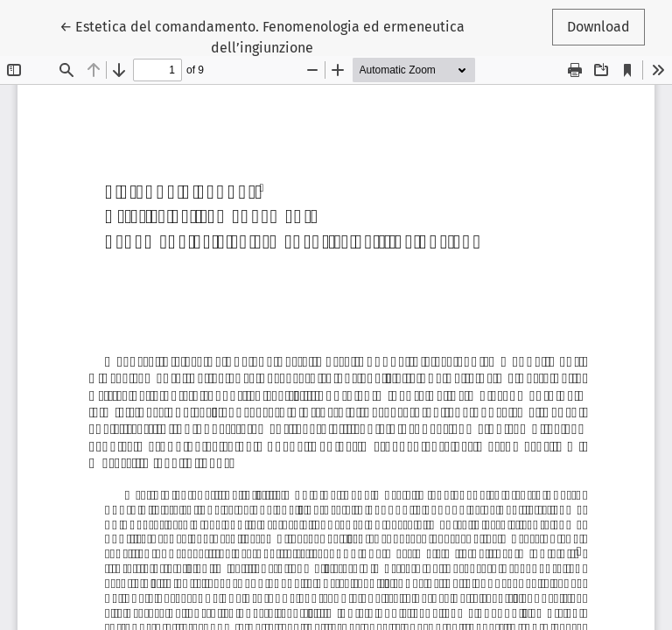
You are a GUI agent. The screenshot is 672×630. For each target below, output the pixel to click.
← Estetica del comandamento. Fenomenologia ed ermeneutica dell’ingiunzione (262, 36)
